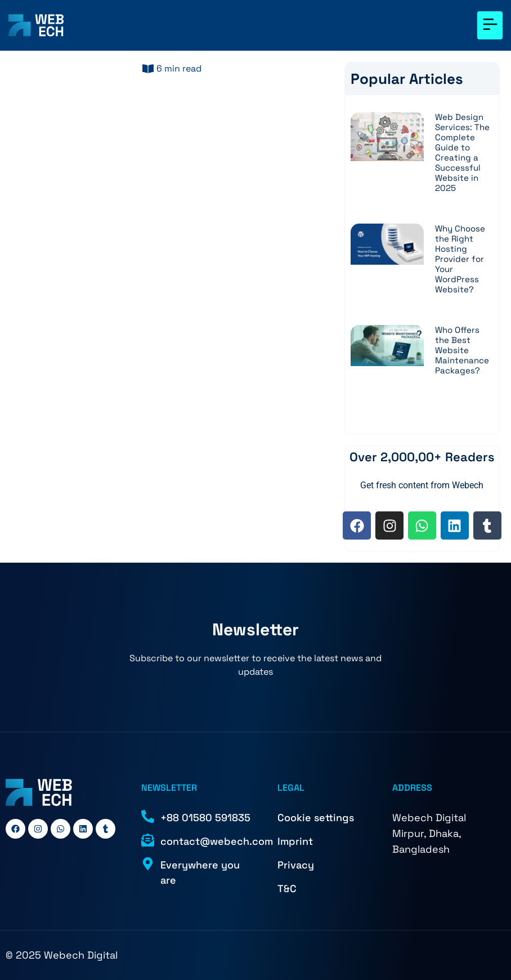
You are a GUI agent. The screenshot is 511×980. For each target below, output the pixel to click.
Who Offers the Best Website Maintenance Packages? (462, 350)
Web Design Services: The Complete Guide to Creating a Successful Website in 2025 (462, 152)
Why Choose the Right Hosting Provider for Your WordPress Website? (460, 259)
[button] (490, 25)
